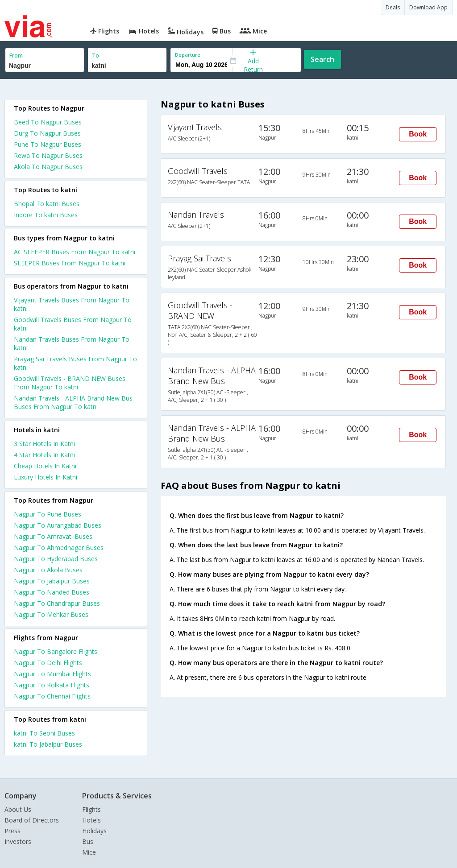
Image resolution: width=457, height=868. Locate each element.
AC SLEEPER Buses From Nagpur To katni (75, 252)
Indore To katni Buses (46, 215)
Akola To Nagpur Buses (48, 167)
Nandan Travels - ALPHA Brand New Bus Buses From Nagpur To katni (73, 402)
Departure (188, 55)
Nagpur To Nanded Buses (52, 592)
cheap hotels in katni (45, 466)
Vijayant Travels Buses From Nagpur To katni (72, 304)
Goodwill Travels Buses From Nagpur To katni (73, 324)
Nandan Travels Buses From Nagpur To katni (72, 343)
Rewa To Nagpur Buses (48, 155)
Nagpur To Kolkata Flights (52, 685)
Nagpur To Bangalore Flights (56, 651)
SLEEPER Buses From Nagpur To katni (70, 263)
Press (12, 831)
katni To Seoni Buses (44, 733)
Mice (89, 852)
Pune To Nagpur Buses (48, 144)
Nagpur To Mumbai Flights (52, 674)
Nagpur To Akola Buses (48, 570)
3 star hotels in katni (44, 444)
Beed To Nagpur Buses (48, 122)
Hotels (91, 820)
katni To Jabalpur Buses (48, 744)
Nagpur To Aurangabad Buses (58, 525)
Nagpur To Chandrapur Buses (57, 603)
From (16, 56)
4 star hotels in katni (44, 455)
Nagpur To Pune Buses (48, 514)
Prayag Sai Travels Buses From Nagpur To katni (75, 363)
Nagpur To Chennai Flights (52, 696)
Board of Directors (32, 820)
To (96, 56)
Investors (18, 841)
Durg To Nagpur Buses (47, 133)
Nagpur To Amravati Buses (53, 536)
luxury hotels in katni (46, 477)
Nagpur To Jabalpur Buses (52, 581)
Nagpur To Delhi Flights (48, 663)
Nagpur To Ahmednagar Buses (59, 548)
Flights (91, 809)
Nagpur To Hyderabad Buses (56, 559)
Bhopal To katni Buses (47, 204)
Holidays (94, 831)
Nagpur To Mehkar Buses (51, 614)
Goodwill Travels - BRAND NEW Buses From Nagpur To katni (70, 383)
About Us (18, 809)
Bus (88, 841)
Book (418, 134)
